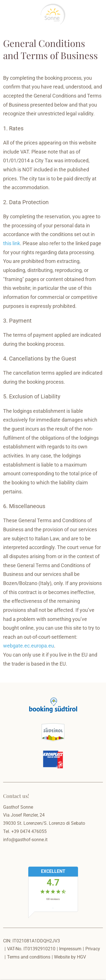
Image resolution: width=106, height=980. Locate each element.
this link (12, 243)
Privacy (93, 949)
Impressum (70, 949)
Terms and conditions (29, 957)
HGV (81, 957)
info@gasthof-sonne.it (25, 840)
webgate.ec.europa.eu (29, 646)
